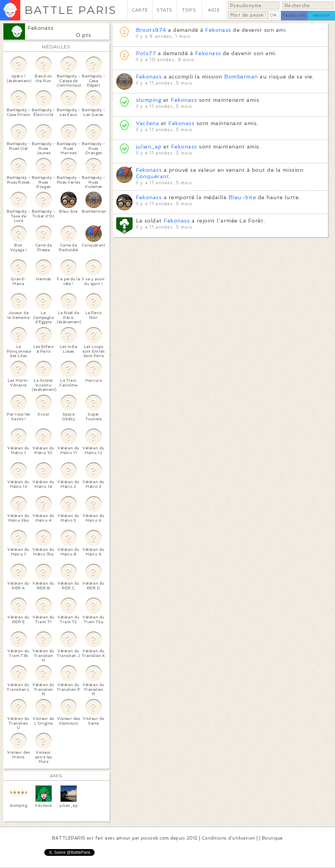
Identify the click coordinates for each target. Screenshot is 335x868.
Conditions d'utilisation (229, 838)
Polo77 (146, 53)
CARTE (140, 10)
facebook (294, 15)
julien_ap (149, 147)
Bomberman (241, 77)
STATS (164, 10)
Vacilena (148, 123)
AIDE (214, 10)
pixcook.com (155, 838)
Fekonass (41, 28)
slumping (149, 100)
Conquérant (153, 176)
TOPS (189, 10)
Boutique (272, 838)
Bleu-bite (242, 197)
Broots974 (151, 30)
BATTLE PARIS (70, 10)
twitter (321, 15)
